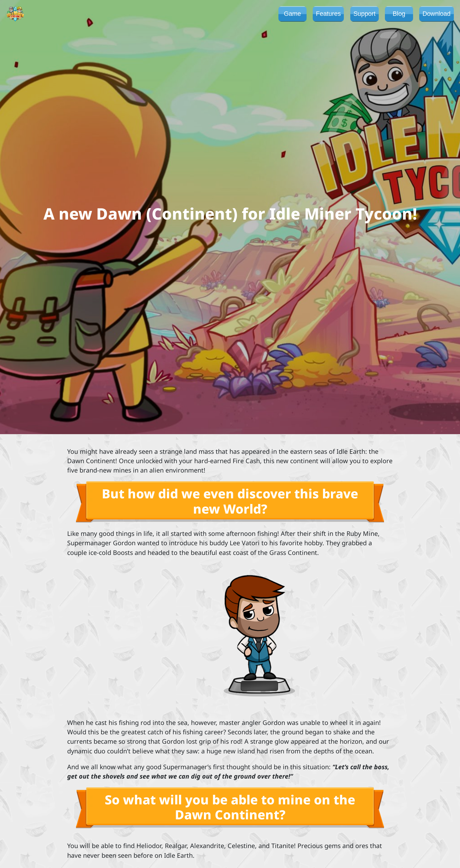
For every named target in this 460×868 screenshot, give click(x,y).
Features (328, 14)
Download (437, 14)
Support (365, 14)
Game (292, 14)
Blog (399, 14)
